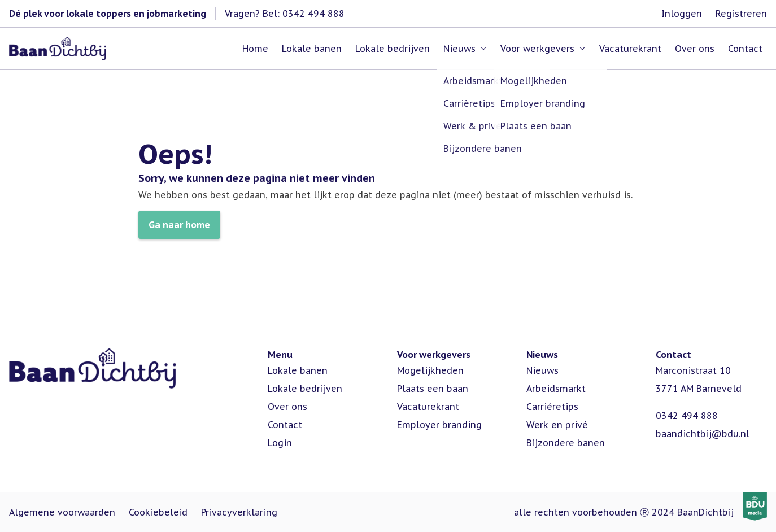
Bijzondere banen (566, 443)
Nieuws (542, 370)
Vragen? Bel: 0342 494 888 (285, 14)
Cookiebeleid (158, 512)
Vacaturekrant (428, 407)
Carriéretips (552, 407)
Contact (285, 425)
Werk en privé (557, 425)
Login (280, 443)
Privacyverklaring (239, 512)
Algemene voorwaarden (62, 512)
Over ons (287, 407)
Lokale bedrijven (305, 389)
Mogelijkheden (430, 370)
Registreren (741, 14)
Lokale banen (298, 370)
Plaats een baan (433, 389)
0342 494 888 (687, 416)
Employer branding (439, 425)
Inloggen (682, 14)
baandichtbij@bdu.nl (703, 434)
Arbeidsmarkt (556, 389)
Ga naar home (179, 225)
